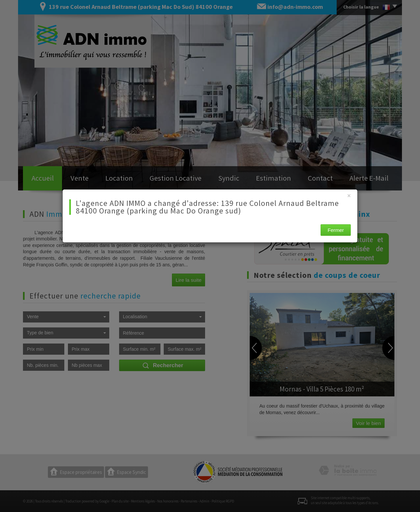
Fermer (336, 230)
